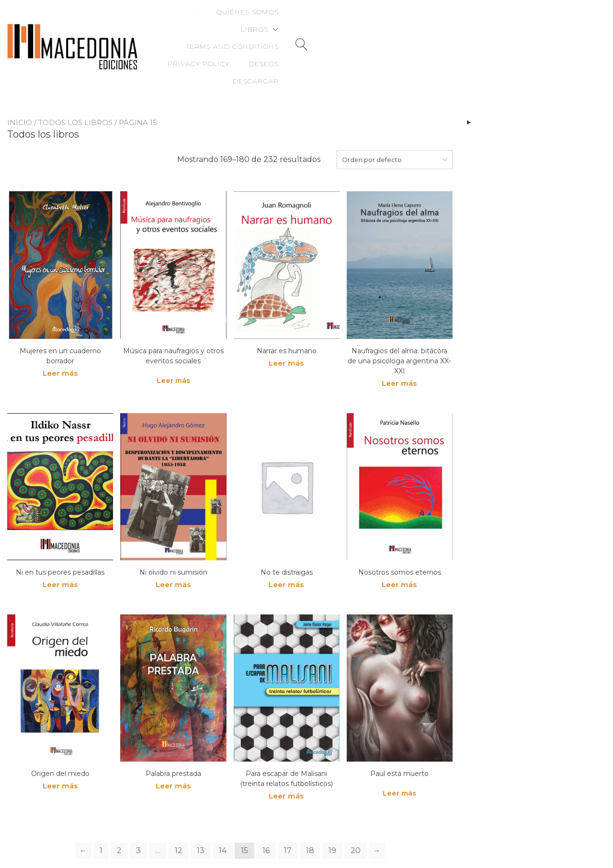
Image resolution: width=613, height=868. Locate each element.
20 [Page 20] (356, 820)
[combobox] (395, 126)
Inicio (20, 89)
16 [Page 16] (266, 820)
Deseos (550, 21)
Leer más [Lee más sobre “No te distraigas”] (286, 553)
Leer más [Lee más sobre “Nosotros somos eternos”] (399, 553)
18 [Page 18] (310, 820)
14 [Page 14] (223, 820)
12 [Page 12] (179, 820)
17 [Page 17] (288, 820)
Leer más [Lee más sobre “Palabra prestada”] (173, 756)
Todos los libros (75, 89)
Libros (299, 21)
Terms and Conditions (388, 21)
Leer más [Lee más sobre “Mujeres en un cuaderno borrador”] (60, 341)
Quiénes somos (235, 21)
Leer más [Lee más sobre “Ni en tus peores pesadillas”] (60, 553)
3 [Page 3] (138, 820)
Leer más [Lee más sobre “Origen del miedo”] (60, 756)
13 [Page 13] (201, 820)
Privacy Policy (485, 21)
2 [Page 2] (119, 820)
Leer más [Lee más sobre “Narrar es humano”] (286, 330)
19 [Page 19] (332, 820)
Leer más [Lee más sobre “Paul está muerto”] (399, 762)
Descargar (542, 38)
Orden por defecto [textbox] (372, 126)
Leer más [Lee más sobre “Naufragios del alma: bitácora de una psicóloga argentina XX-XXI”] (399, 351)
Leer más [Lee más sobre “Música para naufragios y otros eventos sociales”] (173, 347)
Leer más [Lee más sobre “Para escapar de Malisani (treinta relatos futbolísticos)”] (286, 766)
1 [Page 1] (101, 820)
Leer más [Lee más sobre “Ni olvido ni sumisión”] (173, 553)
